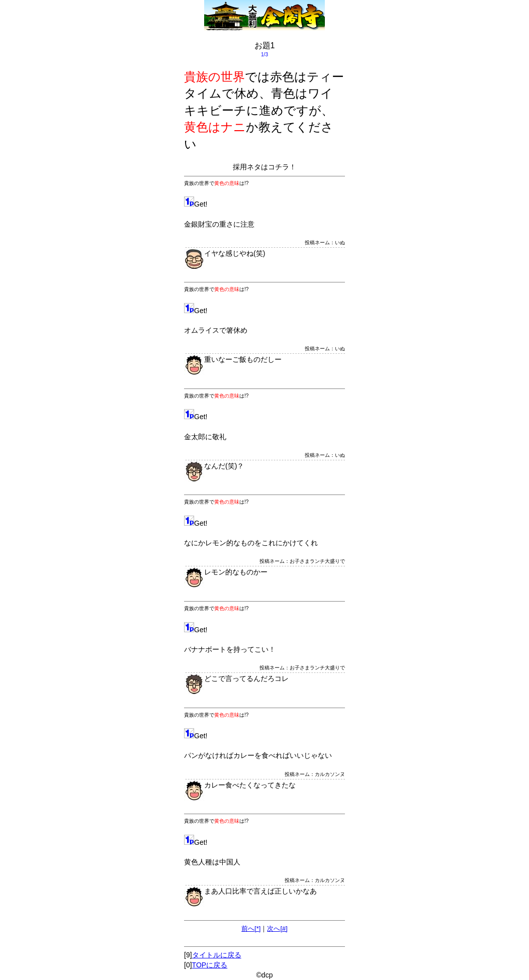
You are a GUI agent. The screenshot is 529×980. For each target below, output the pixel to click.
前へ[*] (251, 928)
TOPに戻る (210, 965)
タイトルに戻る (217, 955)
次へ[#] (277, 928)
